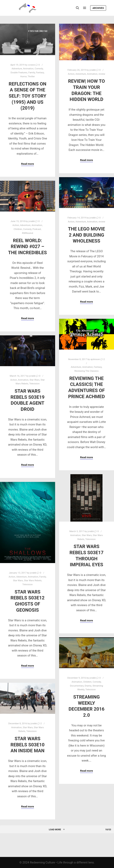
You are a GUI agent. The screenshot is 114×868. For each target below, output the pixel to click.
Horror (23, 76)
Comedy (39, 69)
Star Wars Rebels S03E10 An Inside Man (27, 745)
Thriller (31, 76)
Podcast (37, 229)
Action (71, 74)
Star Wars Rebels (33, 580)
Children (18, 229)
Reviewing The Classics (87, 371)
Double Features (19, 72)
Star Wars (34, 380)
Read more (27, 164)
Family (32, 72)
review (102, 74)
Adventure (17, 69)
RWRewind (28, 233)
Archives (98, 8)
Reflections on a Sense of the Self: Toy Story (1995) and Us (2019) (28, 96)
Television (34, 384)
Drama (88, 686)
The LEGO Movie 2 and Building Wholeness (87, 235)
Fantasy (40, 72)
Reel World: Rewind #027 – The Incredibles (27, 247)
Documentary (77, 686)
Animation (28, 69)
